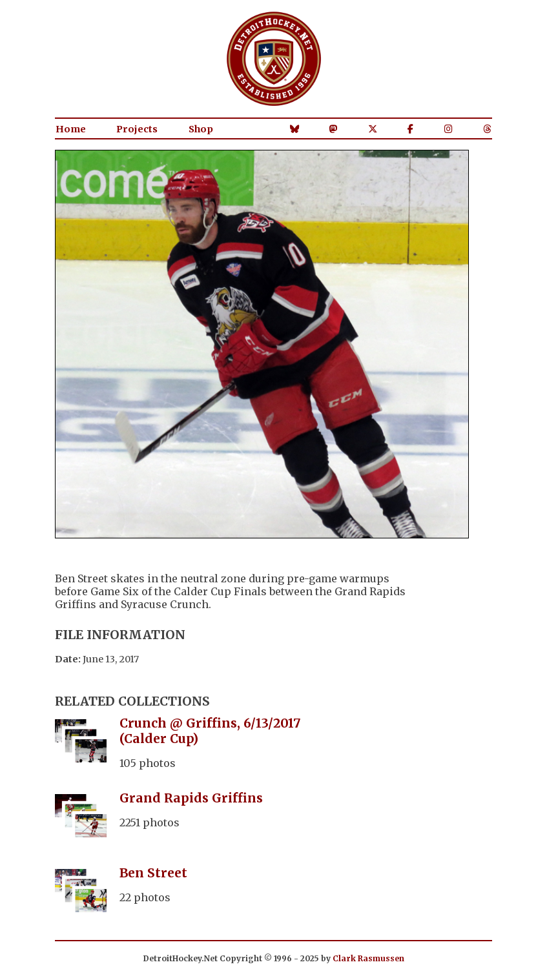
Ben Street (153, 873)
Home (71, 129)
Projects (137, 129)
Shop (201, 129)
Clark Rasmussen (368, 958)
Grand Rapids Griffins (191, 798)
